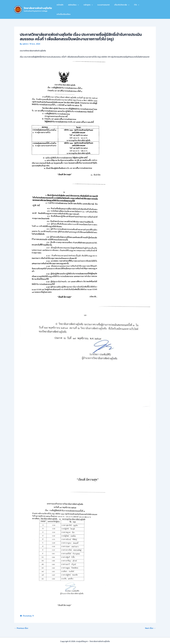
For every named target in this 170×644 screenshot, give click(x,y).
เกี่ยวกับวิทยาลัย (120, 6)
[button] (79, 6)
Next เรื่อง (150, 621)
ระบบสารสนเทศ (103, 6)
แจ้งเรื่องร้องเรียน (147, 6)
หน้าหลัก (62, 6)
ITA (134, 6)
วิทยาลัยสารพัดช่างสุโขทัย (38, 4)
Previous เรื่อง (21, 621)
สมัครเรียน (75, 6)
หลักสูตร (88, 6)
